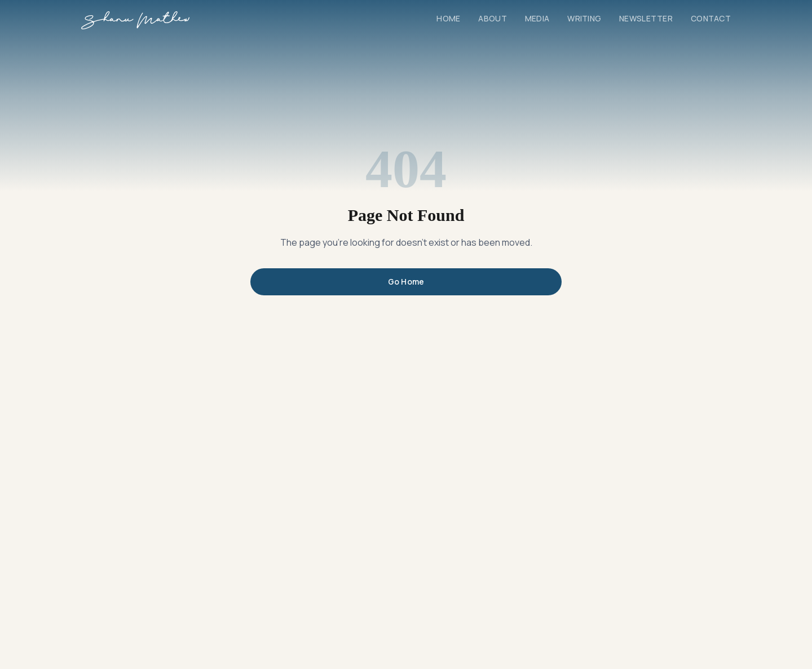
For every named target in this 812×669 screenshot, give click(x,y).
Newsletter (646, 18)
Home (448, 18)
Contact (711, 18)
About (492, 18)
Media (537, 18)
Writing (584, 18)
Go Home (406, 282)
